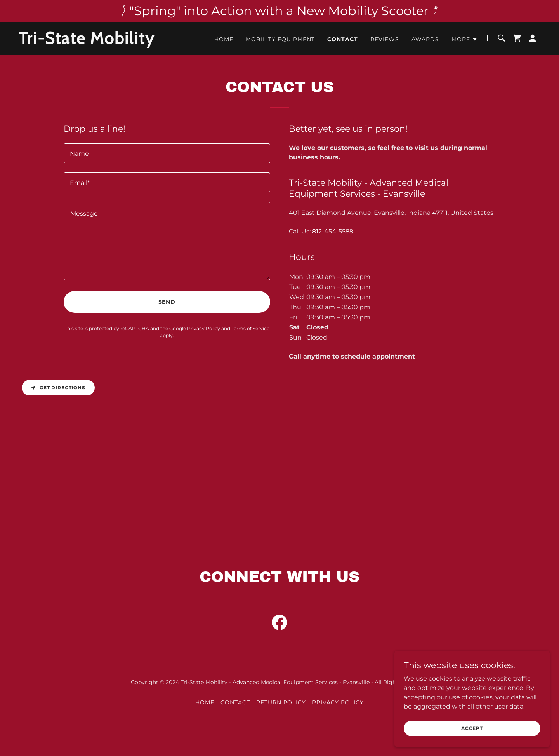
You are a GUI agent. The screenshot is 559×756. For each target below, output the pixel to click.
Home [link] (224, 39)
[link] (110, 42)
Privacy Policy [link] (204, 328)
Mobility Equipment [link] (280, 39)
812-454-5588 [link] (333, 231)
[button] (465, 39)
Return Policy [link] (281, 702)
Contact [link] (343, 39)
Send (167, 302)
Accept (472, 728)
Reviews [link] (385, 39)
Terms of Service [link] (250, 328)
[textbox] (167, 153)
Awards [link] (425, 39)
